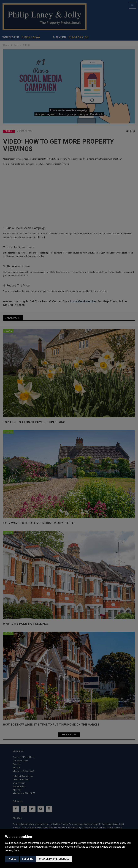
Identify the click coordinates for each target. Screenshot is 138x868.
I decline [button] (28, 859)
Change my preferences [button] (54, 859)
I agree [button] (12, 859)
